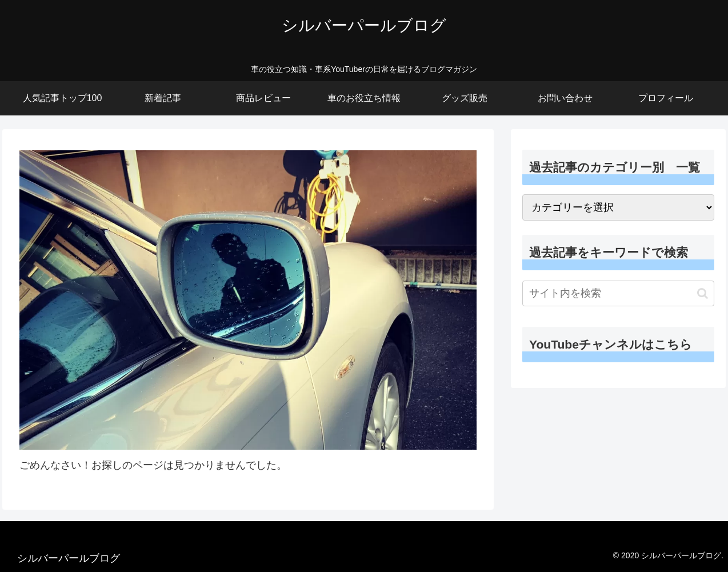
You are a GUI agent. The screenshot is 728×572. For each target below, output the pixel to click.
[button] (703, 293)
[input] (618, 293)
